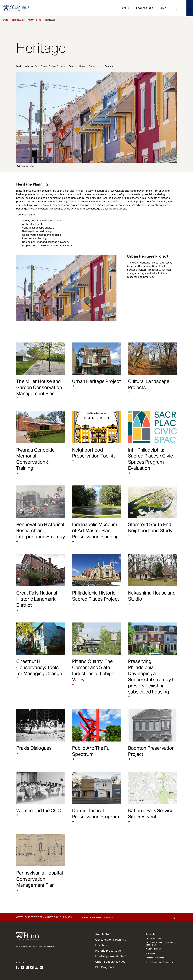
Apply (126, 8)
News (82, 66)
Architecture (103, 934)
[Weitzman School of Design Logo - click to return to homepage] (16, 8)
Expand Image (25, 166)
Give (163, 8)
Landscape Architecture (111, 956)
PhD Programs (105, 967)
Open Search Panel (175, 8)
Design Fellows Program (53, 66)
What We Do (35, 20)
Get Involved (95, 66)
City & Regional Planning (111, 940)
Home (6, 20)
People (72, 66)
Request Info (145, 8)
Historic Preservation (109, 951)
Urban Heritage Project (148, 256)
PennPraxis (18, 20)
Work (19, 66)
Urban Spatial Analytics (110, 962)
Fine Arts (101, 945)
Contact (109, 66)
